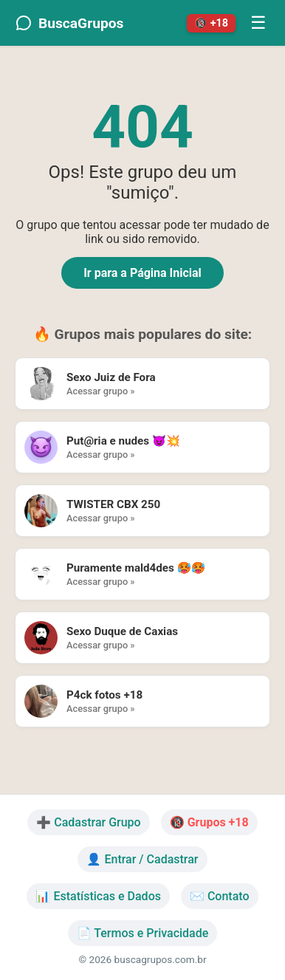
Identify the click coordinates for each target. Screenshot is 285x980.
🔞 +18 (211, 23)
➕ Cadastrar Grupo (88, 822)
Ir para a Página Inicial (142, 273)
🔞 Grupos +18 (209, 822)
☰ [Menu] (258, 23)
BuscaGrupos (69, 23)
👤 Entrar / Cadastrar (142, 859)
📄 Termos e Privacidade (143, 933)
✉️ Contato (220, 896)
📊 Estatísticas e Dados (98, 896)
